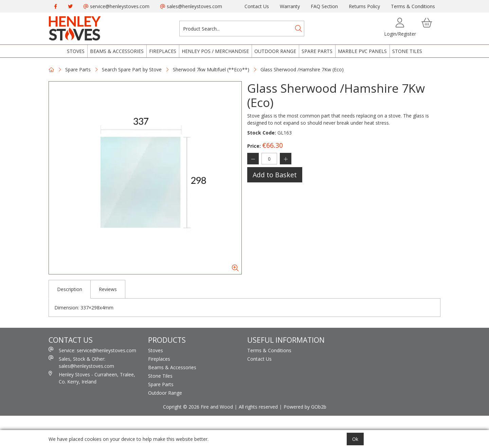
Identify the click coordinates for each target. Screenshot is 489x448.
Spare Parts (317, 51)
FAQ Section (324, 6)
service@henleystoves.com (116, 6)
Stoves (76, 51)
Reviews (108, 289)
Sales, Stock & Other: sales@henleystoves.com (81, 362)
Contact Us (257, 6)
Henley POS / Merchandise (215, 51)
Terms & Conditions (413, 6)
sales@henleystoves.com (191, 6)
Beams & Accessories (117, 51)
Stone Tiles (407, 51)
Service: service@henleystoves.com (92, 350)
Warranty (290, 6)
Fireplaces (163, 51)
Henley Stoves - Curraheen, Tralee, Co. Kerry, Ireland (92, 378)
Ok (355, 439)
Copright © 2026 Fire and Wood (198, 407)
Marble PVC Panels (362, 51)
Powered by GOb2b (305, 407)
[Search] (298, 29)
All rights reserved (258, 407)
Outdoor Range (275, 51)
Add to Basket (275, 175)
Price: (254, 146)
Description (70, 289)
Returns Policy (364, 6)
